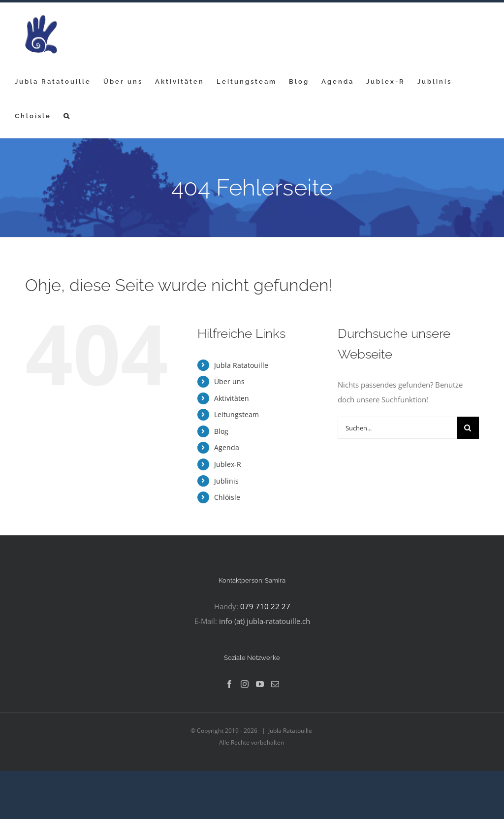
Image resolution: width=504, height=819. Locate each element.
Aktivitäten (232, 398)
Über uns (229, 381)
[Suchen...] (397, 428)
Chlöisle (227, 497)
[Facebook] (229, 684)
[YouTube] (260, 684)
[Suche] (468, 428)
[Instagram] (245, 684)
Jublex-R (228, 464)
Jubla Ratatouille (241, 365)
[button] (67, 116)
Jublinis (226, 481)
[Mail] (275, 684)
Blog (221, 431)
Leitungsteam (236, 414)
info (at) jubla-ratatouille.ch (265, 621)
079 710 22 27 (265, 606)
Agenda (227, 447)
